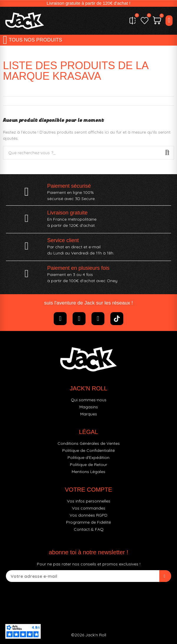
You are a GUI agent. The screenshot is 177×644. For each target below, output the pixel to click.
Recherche (167, 153)
